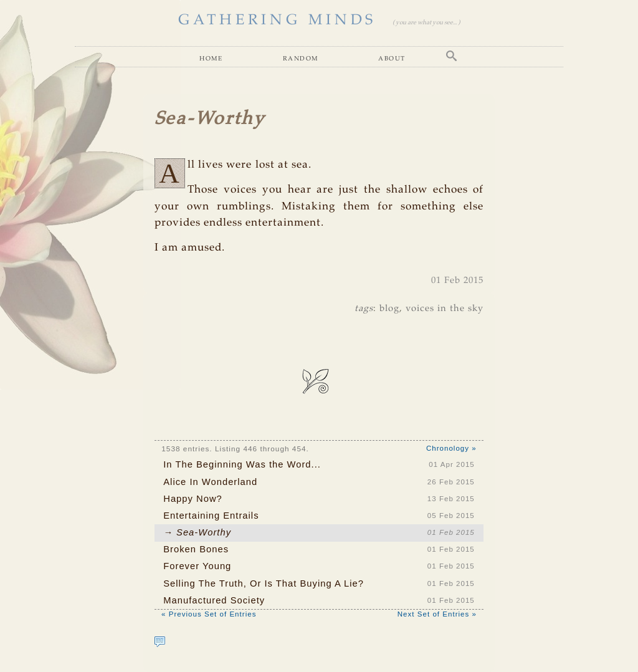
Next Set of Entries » (437, 614)
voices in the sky (445, 309)
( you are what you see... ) (426, 23)
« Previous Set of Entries (209, 614)
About (392, 58)
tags (364, 309)
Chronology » (451, 448)
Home (211, 58)
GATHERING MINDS (277, 21)
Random (301, 58)
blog (389, 309)
